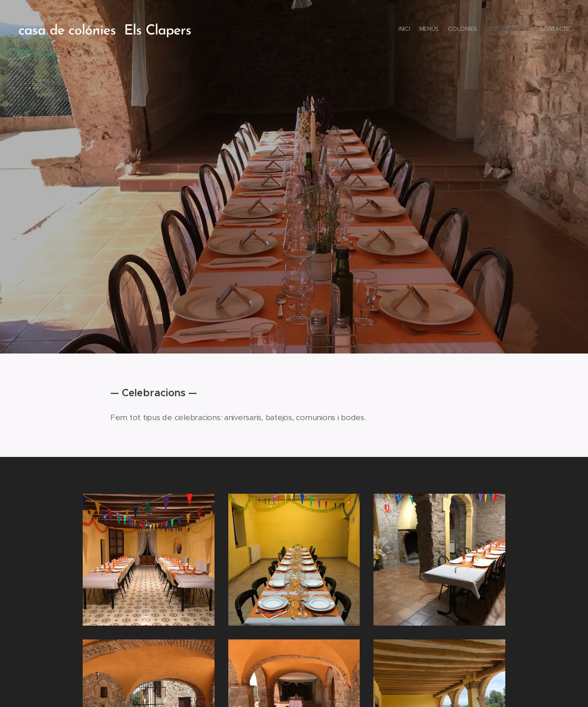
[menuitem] (534, 30)
